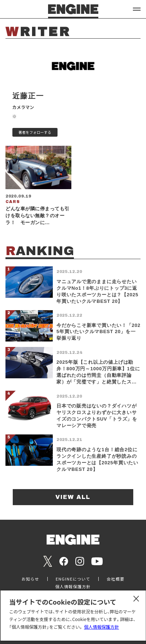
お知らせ (30, 579)
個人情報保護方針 (102, 627)
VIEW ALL (73, 497)
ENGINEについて (73, 579)
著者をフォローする (35, 132)
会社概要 (116, 579)
